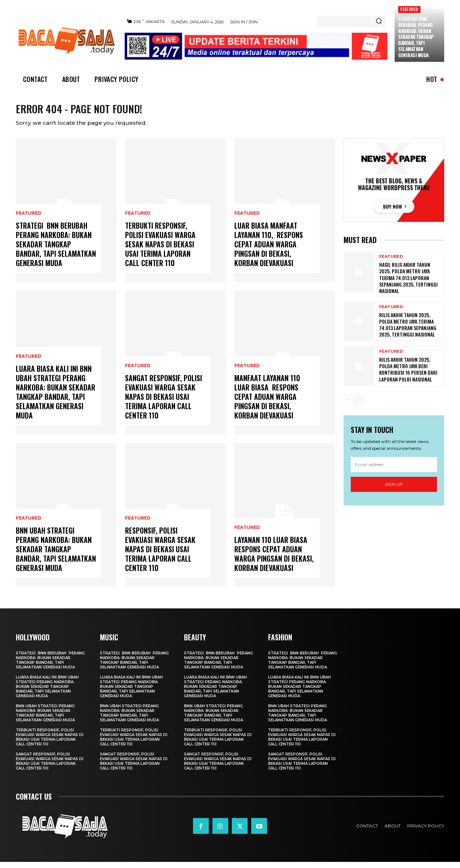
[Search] (379, 22)
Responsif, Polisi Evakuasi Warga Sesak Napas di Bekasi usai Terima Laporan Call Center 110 (160, 555)
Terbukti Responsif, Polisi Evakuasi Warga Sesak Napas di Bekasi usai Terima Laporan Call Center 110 (160, 250)
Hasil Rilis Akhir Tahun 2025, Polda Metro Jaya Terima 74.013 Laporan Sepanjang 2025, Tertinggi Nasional (408, 284)
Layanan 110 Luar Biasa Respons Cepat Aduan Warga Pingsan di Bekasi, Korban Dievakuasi (274, 560)
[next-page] (360, 406)
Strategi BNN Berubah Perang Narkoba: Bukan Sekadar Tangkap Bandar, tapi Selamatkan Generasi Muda (416, 37)
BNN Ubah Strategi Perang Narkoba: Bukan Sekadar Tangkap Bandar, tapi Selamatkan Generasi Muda (56, 555)
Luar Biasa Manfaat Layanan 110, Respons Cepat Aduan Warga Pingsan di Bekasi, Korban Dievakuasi (269, 250)
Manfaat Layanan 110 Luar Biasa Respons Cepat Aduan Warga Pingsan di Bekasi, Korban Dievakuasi (267, 403)
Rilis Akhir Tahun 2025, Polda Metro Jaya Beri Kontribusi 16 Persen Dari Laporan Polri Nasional (408, 375)
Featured (409, 9)
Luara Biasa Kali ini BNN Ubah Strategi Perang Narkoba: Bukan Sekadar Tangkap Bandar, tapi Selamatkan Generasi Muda (56, 398)
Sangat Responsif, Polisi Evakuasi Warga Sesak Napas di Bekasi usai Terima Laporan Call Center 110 (164, 403)
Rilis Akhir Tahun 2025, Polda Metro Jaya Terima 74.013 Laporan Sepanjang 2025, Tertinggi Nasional (408, 331)
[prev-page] (348, 406)
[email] (394, 471)
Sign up (394, 490)
